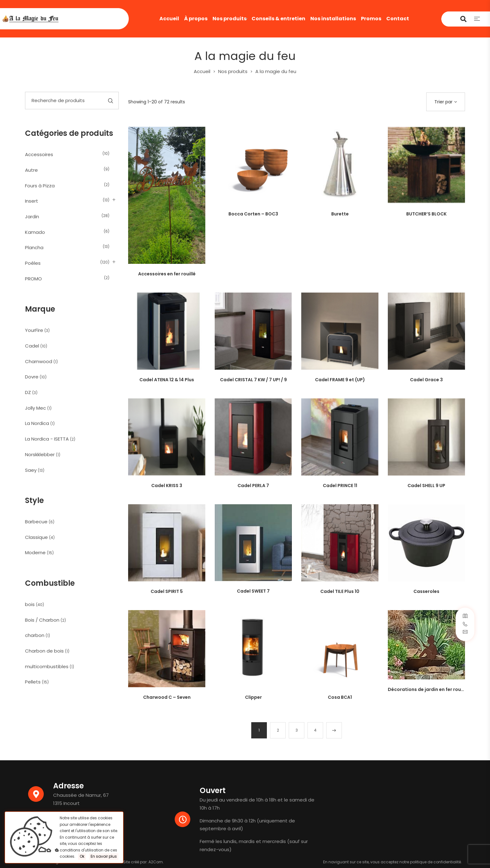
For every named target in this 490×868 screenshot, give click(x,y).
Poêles (33, 263)
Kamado (35, 232)
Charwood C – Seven (167, 697)
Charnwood (39, 361)
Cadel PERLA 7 (253, 486)
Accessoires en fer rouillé (167, 274)
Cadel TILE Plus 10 (340, 591)
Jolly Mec (35, 408)
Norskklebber (40, 454)
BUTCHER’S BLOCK (426, 214)
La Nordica (37, 423)
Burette (340, 214)
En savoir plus (104, 856)
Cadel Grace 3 (426, 380)
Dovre (32, 377)
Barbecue (36, 522)
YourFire (34, 330)
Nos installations (333, 19)
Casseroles (426, 591)
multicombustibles (47, 666)
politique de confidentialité (435, 862)
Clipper (253, 697)
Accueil (169, 19)
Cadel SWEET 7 (253, 591)
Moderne (35, 552)
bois (30, 604)
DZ (28, 392)
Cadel (32, 346)
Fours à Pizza (40, 186)
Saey (31, 470)
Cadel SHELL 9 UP (426, 486)
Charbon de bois (44, 651)
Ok (82, 856)
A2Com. (156, 862)
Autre (31, 170)
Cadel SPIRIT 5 (167, 591)
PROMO (33, 279)
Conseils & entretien (278, 19)
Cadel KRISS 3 (167, 486)
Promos (371, 19)
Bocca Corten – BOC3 (253, 214)
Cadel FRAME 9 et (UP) (340, 380)
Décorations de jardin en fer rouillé (428, 689)
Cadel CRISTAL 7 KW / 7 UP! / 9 (253, 380)
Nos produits (230, 19)
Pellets (33, 682)
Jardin (32, 217)
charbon (35, 635)
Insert (32, 201)
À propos (196, 19)
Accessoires (39, 154)
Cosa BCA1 (340, 697)
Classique (36, 537)
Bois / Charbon (42, 620)
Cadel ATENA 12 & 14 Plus (167, 380)
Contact (398, 19)
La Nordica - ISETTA (47, 439)
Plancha (34, 247)
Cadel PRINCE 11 (340, 486)
